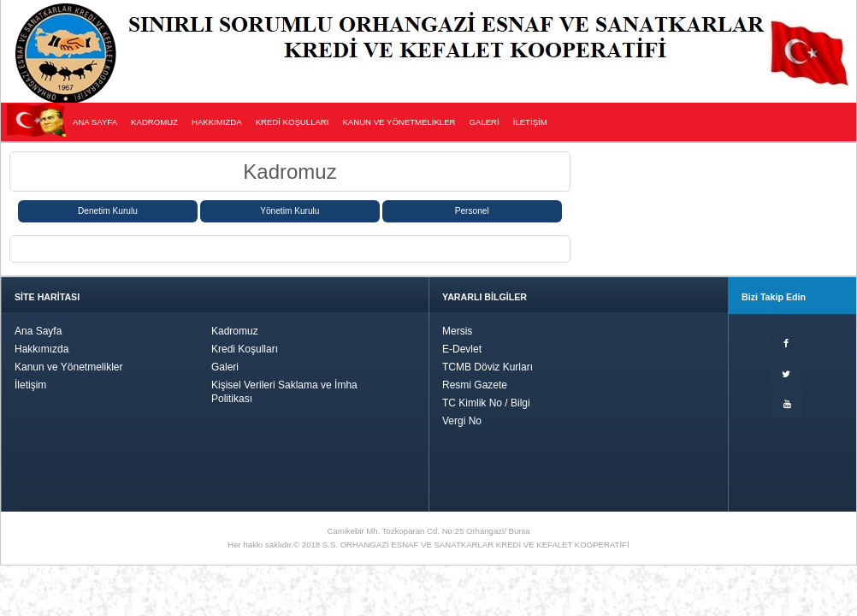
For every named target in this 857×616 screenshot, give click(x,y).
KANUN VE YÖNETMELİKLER (399, 122)
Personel (472, 211)
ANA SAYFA (95, 122)
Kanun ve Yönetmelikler (69, 367)
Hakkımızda (41, 349)
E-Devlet (462, 349)
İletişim (30, 385)
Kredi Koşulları (245, 349)
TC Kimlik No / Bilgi (486, 403)
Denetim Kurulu (108, 211)
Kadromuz (235, 331)
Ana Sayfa (38, 331)
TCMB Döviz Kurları (488, 367)
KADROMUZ (154, 122)
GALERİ (485, 122)
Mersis (457, 331)
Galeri (225, 367)
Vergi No (462, 421)
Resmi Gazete (475, 385)
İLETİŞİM (530, 122)
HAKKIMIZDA (217, 122)
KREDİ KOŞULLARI (293, 122)
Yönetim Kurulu (290, 211)
